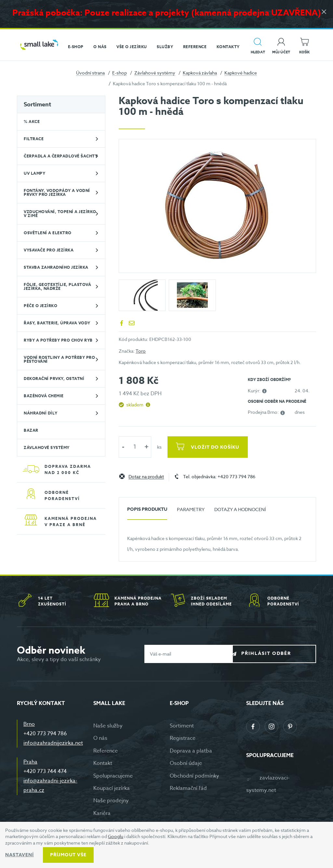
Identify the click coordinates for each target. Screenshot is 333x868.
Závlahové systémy (155, 73)
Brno (29, 724)
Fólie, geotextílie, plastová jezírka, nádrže (57, 286)
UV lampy (34, 173)
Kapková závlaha (200, 73)
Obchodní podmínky (194, 776)
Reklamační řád (188, 788)
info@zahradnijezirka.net (53, 743)
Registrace (183, 738)
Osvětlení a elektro (48, 233)
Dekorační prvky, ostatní (54, 379)
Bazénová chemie (44, 396)
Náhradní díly (41, 413)
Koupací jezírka (112, 788)
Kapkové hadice (241, 73)
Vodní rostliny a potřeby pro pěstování (59, 359)
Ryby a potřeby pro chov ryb (58, 340)
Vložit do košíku (217, 447)
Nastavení (20, 855)
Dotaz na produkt (146, 477)
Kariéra (102, 813)
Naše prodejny (111, 801)
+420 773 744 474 (45, 771)
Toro (141, 351)
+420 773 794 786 (45, 734)
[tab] (147, 512)
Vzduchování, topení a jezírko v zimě (60, 214)
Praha (30, 762)
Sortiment (37, 104)
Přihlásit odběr (279, 653)
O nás (100, 738)
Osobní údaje (186, 763)
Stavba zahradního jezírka (56, 267)
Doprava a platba (191, 751)
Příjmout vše (68, 855)
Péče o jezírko (40, 306)
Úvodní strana (90, 73)
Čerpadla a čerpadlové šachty (61, 156)
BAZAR (31, 430)
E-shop (120, 73)
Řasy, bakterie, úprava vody (57, 323)
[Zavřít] (323, 14)
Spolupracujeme (113, 776)
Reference (106, 751)
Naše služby (108, 726)
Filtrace (34, 139)
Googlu (116, 836)
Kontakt (103, 763)
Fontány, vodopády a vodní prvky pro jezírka (57, 192)
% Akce (32, 122)
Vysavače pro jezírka (49, 250)
